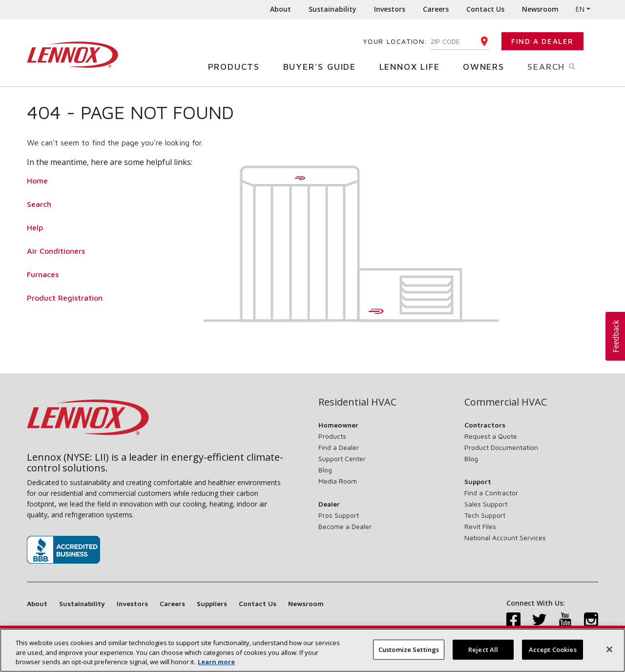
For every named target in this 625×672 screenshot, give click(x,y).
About (281, 9)
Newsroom (540, 9)
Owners (487, 66)
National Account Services (505, 538)
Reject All (483, 653)
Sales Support (486, 504)
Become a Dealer (345, 526)
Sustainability (333, 9)
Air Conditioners (56, 251)
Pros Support (339, 515)
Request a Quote (491, 436)
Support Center (342, 458)
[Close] (609, 653)
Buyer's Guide (323, 66)
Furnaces (43, 274)
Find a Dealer (542, 41)
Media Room (338, 481)
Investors (390, 9)
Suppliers (212, 603)
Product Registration (65, 298)
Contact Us (485, 9)
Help (35, 227)
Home (37, 181)
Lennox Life (413, 66)
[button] (615, 336)
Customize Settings (409, 653)
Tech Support (485, 515)
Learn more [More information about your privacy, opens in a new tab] (216, 666)
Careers (436, 9)
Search (563, 66)
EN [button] (580, 9)
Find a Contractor (491, 493)
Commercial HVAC (506, 402)
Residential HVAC (357, 402)
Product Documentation (501, 447)
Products (238, 66)
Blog (325, 470)
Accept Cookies (553, 653)
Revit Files (480, 526)
